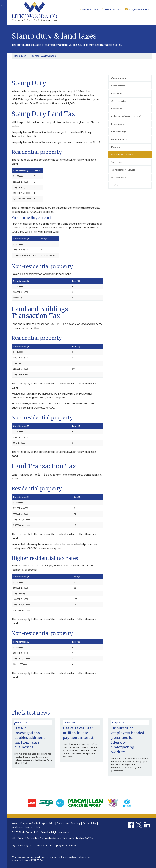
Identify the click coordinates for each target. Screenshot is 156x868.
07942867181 (112, 9)
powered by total (28, 860)
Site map (76, 823)
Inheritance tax (118, 124)
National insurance (120, 139)
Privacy (29, 827)
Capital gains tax (119, 86)
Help (37, 827)
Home (15, 823)
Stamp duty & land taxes (122, 154)
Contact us (63, 823)
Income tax (117, 109)
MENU (4, 4)
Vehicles (115, 185)
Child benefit (117, 93)
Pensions (116, 147)
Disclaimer (17, 827)
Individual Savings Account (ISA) (126, 116)
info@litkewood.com (137, 9)
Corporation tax (119, 101)
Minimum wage (119, 132)
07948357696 (89, 9)
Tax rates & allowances (43, 56)
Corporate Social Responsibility (37, 823)
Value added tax (119, 178)
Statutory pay (117, 162)
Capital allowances (120, 78)
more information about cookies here (72, 857)
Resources (20, 56)
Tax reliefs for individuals (123, 170)
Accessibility (90, 823)
